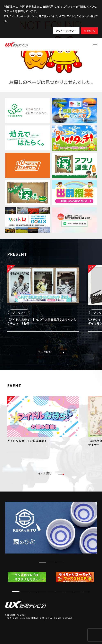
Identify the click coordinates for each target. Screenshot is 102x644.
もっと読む (51, 352)
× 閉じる (89, 31)
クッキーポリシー (66, 31)
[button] (42, 563)
